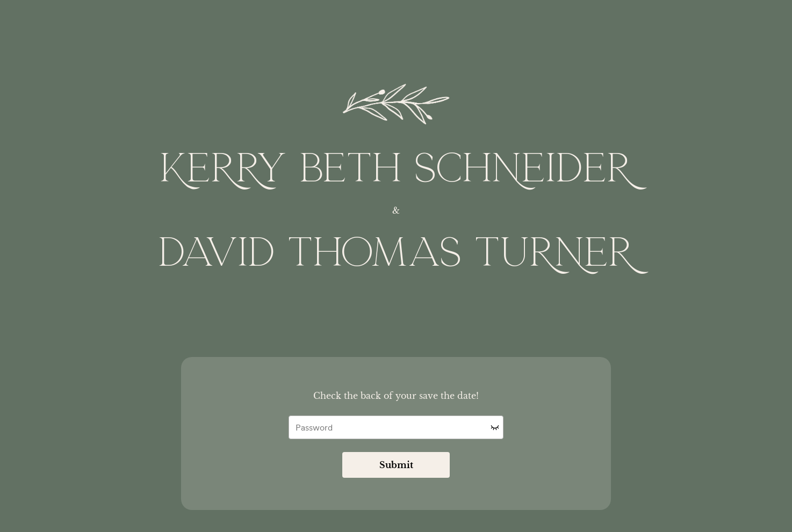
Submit (396, 465)
